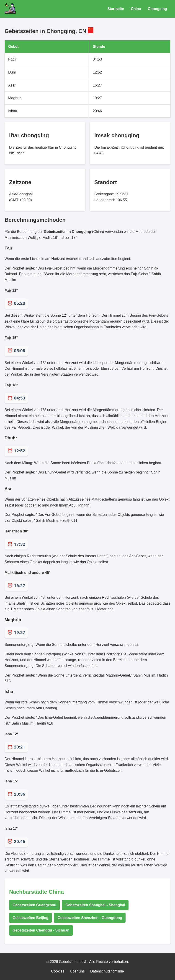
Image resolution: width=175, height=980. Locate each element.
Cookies (58, 971)
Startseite (116, 9)
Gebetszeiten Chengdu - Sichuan (41, 930)
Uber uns (77, 971)
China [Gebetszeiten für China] (136, 9)
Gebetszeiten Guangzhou (34, 905)
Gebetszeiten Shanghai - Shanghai (95, 905)
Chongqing (157, 9)
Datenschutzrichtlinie (107, 971)
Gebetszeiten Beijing (30, 918)
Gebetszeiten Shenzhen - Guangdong (90, 918)
